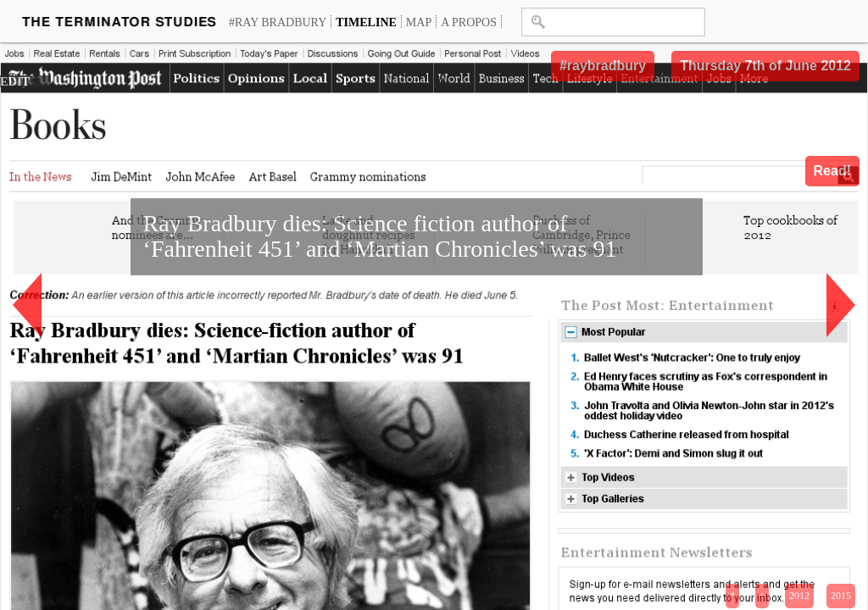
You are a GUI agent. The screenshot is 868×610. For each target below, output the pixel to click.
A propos (469, 22)
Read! (832, 171)
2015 (841, 596)
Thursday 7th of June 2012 (765, 66)
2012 (799, 596)
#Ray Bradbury (278, 22)
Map (419, 22)
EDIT (15, 81)
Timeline (366, 22)
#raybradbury (603, 66)
